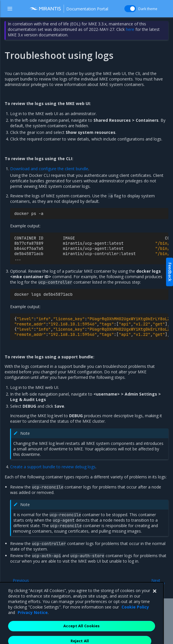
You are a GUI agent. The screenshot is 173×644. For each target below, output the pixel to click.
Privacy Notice (33, 628)
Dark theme (148, 9)
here (130, 29)
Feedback (170, 272)
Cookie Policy (135, 623)
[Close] (154, 607)
